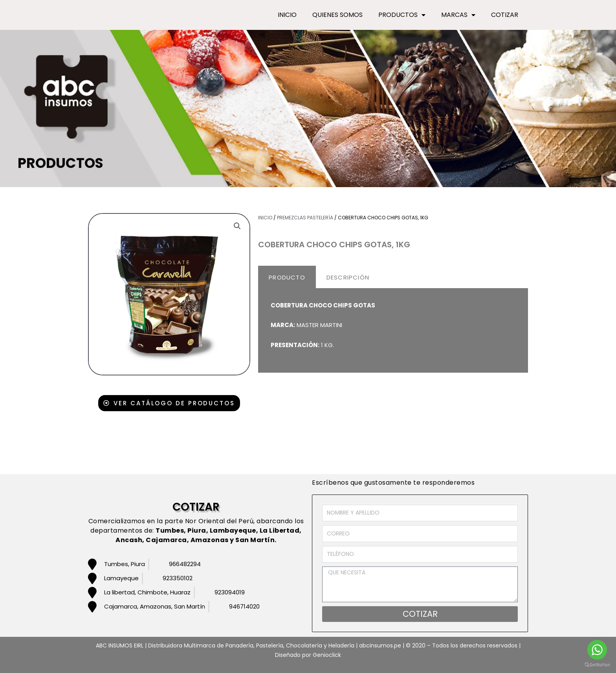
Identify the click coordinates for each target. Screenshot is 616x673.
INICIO (287, 15)
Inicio (265, 218)
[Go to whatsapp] (597, 650)
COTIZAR (505, 15)
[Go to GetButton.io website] (597, 665)
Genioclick (327, 655)
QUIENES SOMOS (337, 15)
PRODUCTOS (402, 15)
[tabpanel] (393, 331)
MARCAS (458, 15)
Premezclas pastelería (305, 218)
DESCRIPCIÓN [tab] (348, 277)
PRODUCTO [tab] (287, 277)
